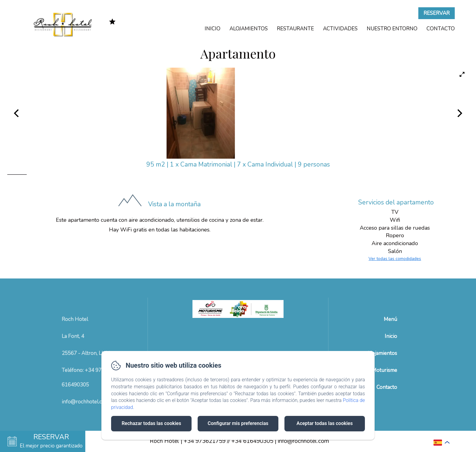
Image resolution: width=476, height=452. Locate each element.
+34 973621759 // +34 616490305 (228, 441)
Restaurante (295, 29)
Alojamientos (249, 29)
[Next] (459, 113)
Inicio (212, 29)
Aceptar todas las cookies (325, 423)
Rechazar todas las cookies (151, 423)
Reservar (437, 13)
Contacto (441, 29)
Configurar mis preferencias (238, 423)
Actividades (340, 29)
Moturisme (384, 370)
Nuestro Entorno (392, 29)
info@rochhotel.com (303, 441)
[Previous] (17, 113)
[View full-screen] (462, 74)
